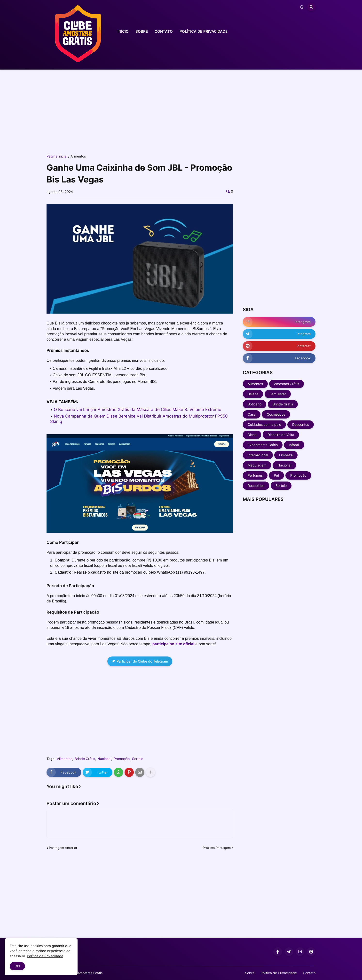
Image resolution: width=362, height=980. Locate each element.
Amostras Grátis (287, 384)
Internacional (258, 455)
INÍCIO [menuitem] (123, 31)
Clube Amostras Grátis (85, 973)
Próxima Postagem (217, 848)
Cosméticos (276, 414)
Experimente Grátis (263, 445)
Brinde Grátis (85, 759)
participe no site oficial (173, 644)
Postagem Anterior (63, 848)
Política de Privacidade (279, 973)
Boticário (255, 404)
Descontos (301, 424)
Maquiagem (257, 465)
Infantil (294, 445)
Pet (276, 475)
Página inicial (57, 156)
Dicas (252, 435)
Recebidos (256, 486)
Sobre (250, 973)
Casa (252, 414)
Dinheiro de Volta (281, 435)
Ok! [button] (17, 966)
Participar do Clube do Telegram (140, 661)
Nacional (104, 759)
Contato (309, 973)
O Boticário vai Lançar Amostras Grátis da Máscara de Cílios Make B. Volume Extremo (138, 410)
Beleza (253, 394)
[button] (302, 7)
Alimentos (78, 156)
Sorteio (138, 759)
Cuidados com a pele (264, 424)
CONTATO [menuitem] (164, 31)
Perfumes (255, 475)
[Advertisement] (181, 111)
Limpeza (286, 455)
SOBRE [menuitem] (142, 31)
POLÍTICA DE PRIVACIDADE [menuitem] (204, 31)
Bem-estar (278, 394)
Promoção (122, 759)
